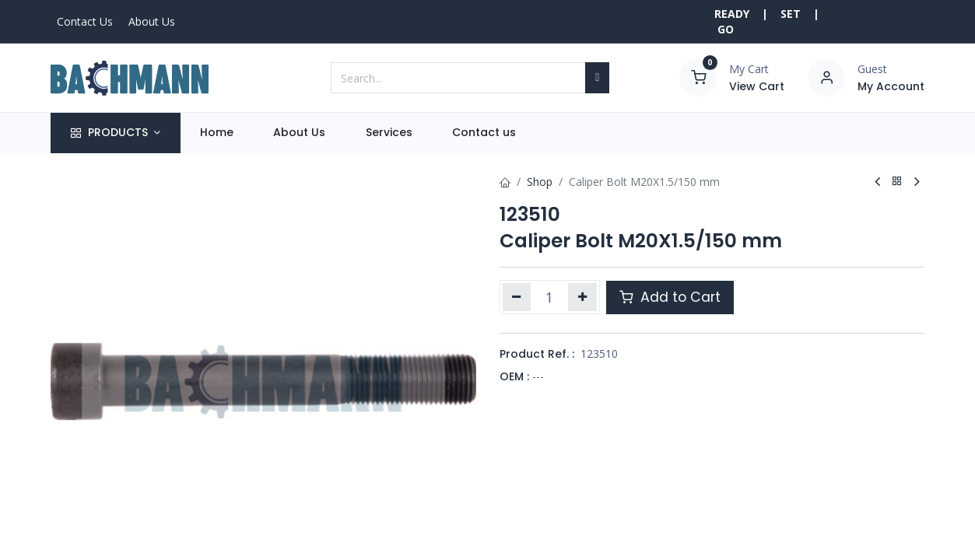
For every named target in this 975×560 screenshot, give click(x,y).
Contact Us (85, 21)
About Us (152, 21)
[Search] (597, 78)
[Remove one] (517, 297)
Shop (540, 182)
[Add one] (582, 297)
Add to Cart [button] (670, 297)
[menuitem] (217, 133)
